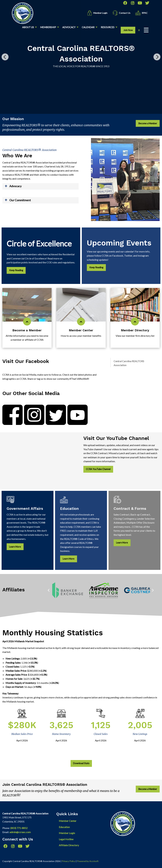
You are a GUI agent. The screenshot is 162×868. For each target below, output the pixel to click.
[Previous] (5, 57)
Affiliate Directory (69, 845)
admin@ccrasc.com (20, 832)
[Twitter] (147, 3)
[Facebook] (125, 3)
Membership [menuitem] (48, 27)
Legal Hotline (66, 839)
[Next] (157, 57)
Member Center (68, 821)
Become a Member (148, 123)
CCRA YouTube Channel (98, 469)
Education (64, 827)
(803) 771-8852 (19, 828)
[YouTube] (140, 3)
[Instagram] (132, 3)
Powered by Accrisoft (88, 861)
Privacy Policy (69, 861)
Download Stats (81, 763)
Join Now (128, 30)
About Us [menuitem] (28, 27)
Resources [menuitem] (108, 27)
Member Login (67, 833)
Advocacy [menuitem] (69, 27)
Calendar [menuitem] (88, 27)
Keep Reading (16, 270)
